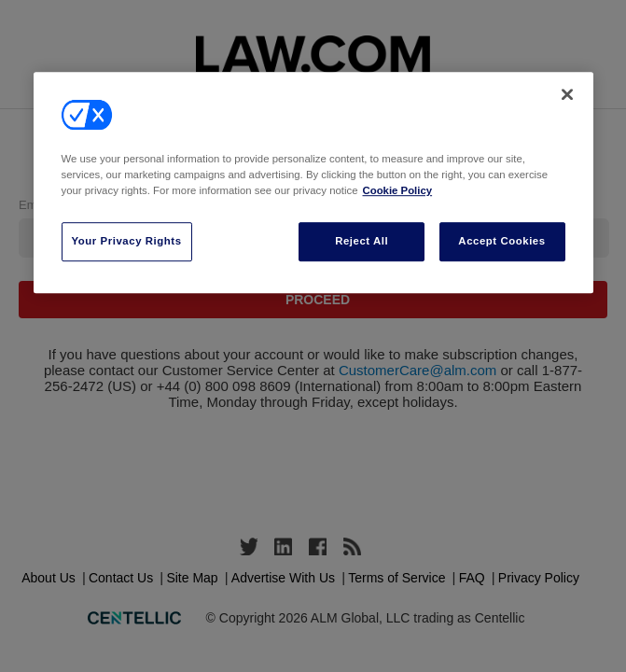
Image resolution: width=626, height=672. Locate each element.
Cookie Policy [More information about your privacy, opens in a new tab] (398, 190)
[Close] (567, 94)
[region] (313, 182)
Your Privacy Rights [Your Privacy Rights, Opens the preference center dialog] (127, 241)
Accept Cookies (501, 241)
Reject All (362, 241)
